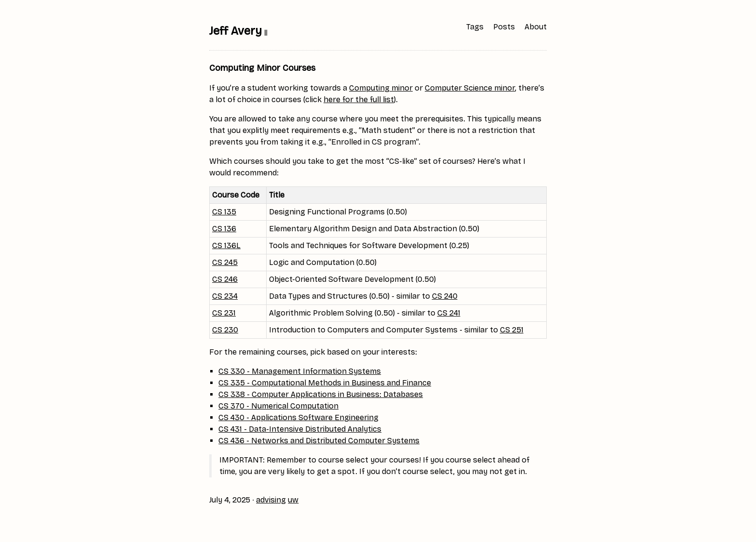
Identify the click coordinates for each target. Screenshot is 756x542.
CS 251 (512, 330)
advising (271, 500)
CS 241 (449, 313)
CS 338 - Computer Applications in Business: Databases (321, 394)
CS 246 (225, 279)
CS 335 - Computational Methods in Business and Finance (325, 383)
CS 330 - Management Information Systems (300, 371)
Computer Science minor (470, 88)
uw (293, 500)
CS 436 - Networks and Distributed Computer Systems (319, 441)
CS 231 (224, 313)
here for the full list (359, 99)
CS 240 (445, 296)
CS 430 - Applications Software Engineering (298, 417)
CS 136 (224, 229)
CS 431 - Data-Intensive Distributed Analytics (300, 429)
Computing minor (381, 88)
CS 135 (224, 212)
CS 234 (225, 296)
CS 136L (226, 245)
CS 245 (225, 262)
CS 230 (225, 330)
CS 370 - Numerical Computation (278, 406)
